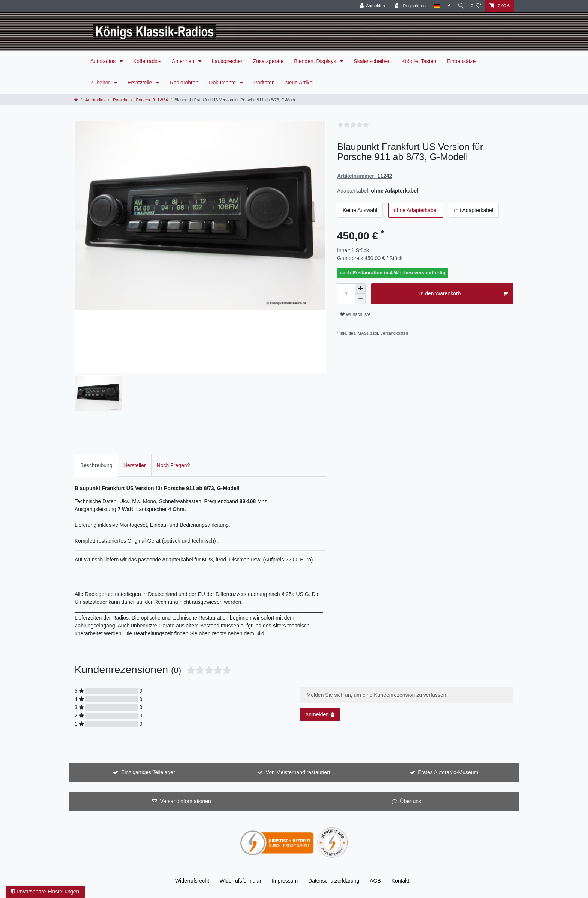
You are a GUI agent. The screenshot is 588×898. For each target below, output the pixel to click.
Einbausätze (461, 61)
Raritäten (264, 83)
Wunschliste (355, 314)
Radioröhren (184, 83)
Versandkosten (394, 333)
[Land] (434, 6)
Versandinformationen (186, 801)
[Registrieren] (407, 6)
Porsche (120, 100)
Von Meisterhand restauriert (298, 772)
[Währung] (446, 6)
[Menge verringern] (360, 299)
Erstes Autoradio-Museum (448, 772)
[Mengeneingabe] (346, 294)
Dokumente (223, 83)
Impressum (285, 881)
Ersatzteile (140, 83)
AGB (375, 881)
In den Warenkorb (463, 294)
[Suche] (459, 6)
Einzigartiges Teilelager (148, 772)
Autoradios (104, 61)
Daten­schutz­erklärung (334, 881)
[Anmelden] (370, 6)
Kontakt (400, 881)
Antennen (184, 61)
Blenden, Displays (316, 61)
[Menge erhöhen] (360, 289)
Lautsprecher (227, 61)
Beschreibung (96, 465)
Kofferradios (147, 61)
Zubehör (101, 83)
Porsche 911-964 (151, 100)
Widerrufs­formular (241, 881)
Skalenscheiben (372, 61)
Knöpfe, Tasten (419, 61)
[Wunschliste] (476, 6)
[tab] (96, 465)
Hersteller (135, 465)
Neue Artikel (299, 83)
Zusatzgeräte (268, 61)
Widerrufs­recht (192, 881)
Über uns (410, 801)
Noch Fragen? (173, 465)
